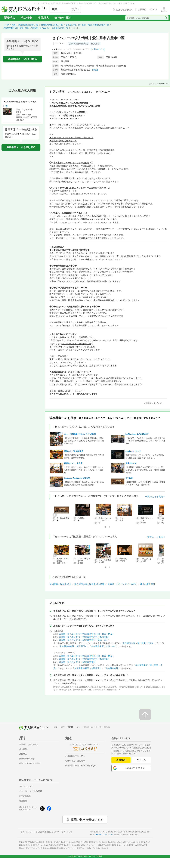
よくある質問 (36, 791)
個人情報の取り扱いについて (47, 832)
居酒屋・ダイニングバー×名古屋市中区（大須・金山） (84, 640)
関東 (56, 727)
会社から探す (63, 18)
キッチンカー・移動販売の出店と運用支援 (106, 845)
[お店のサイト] (98, 49)
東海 (14, 25)
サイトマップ (67, 832)
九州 (78, 727)
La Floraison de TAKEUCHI (137, 434)
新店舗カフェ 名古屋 (73, 463)
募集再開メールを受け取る (22, 59)
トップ (6, 25)
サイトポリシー (27, 832)
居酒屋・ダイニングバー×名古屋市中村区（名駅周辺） (84, 637)
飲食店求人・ (121, 842)
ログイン (141, 760)
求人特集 (26, 18)
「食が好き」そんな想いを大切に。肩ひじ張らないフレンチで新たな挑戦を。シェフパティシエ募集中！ (145, 441)
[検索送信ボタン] (166, 18)
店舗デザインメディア (39, 848)
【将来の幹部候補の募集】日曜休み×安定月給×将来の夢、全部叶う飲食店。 (84, 456)
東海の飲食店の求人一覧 (28, 25)
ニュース (23, 791)
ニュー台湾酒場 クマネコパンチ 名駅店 (80, 434)
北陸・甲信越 (104, 727)
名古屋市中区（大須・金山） (105, 646)
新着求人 (10, 18)
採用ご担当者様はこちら (87, 819)
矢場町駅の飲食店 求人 (60, 584)
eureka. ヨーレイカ (133, 451)
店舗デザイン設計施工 (91, 842)
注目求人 (43, 18)
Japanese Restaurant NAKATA (77, 478)
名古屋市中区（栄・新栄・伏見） (138, 643)
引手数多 (129, 478)
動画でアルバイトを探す (30, 763)
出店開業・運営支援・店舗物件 (56, 842)
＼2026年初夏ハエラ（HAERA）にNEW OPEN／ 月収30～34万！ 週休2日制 (145, 483)
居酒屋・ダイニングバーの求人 (122, 584)
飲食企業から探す (27, 759)
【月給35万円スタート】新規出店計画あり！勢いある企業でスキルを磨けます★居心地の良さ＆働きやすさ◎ (84, 441)
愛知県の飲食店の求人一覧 (52, 25)
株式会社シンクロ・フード (105, 835)
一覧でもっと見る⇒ (155, 497)
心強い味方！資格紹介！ (76, 761)
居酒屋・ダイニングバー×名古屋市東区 (77, 662)
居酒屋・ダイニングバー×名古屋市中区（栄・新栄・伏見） (87, 634)
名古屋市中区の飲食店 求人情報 (89, 584)
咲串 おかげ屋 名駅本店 (74, 451)
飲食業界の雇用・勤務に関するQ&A (81, 765)
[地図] (95, 70)
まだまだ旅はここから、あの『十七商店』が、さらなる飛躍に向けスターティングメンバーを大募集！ (84, 470)
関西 (63, 727)
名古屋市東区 (112, 668)
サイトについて (26, 786)
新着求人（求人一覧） (29, 745)
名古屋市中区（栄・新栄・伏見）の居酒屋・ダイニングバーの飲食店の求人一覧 (36, 28)
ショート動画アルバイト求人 (89, 848)
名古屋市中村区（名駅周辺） (73, 646)
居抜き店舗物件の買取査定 (65, 845)
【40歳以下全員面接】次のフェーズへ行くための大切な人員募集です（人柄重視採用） (84, 483)
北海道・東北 (89, 727)
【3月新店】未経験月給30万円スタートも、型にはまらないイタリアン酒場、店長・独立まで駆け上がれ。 (145, 470)
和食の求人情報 (148, 584)
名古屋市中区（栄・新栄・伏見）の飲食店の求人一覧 (87, 25)
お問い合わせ (25, 796)
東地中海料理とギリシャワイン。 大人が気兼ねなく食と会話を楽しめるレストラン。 (145, 456)
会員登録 (121, 760)
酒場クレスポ (131, 463)
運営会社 (23, 801)
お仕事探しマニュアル (75, 756)
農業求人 (61, 848)
